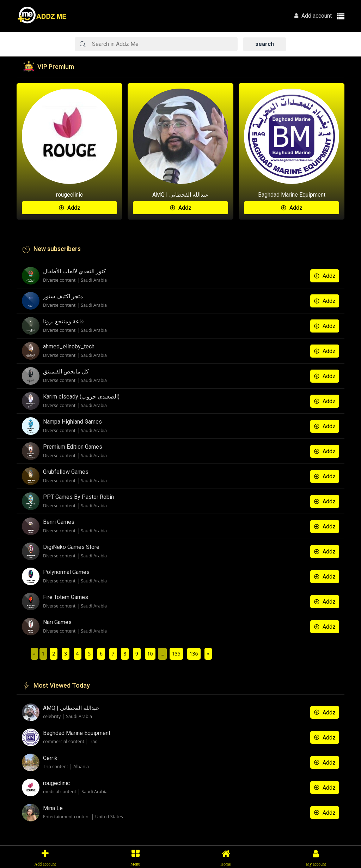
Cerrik (50, 758)
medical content (60, 792)
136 (194, 654)
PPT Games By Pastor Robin (78, 497)
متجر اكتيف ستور (63, 296)
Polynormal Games (66, 572)
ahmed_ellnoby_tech (69, 346)
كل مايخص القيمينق (66, 372)
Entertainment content (66, 817)
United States (109, 817)
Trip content (56, 767)
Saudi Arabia (94, 280)
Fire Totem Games (66, 597)
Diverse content (59, 280)
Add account (313, 16)
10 (150, 654)
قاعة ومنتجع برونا (63, 321)
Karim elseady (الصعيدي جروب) (81, 397)
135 (176, 654)
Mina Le (53, 808)
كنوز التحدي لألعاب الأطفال (75, 271)
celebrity (52, 716)
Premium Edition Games (73, 447)
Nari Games (57, 622)
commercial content (64, 741)
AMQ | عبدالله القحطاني (180, 195)
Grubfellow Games (66, 472)
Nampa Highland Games (72, 422)
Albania (81, 767)
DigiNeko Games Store (71, 547)
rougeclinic (69, 195)
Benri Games (59, 522)
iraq (94, 741)
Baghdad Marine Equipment (292, 195)
